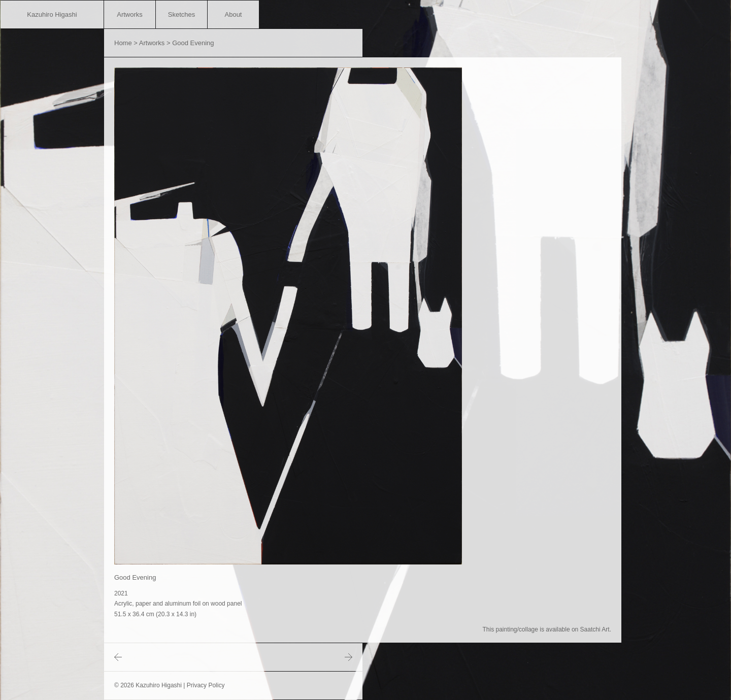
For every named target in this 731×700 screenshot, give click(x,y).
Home (123, 43)
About (234, 14)
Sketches (181, 14)
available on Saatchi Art (577, 629)
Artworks (130, 14)
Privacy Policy (206, 685)
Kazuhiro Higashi (52, 14)
